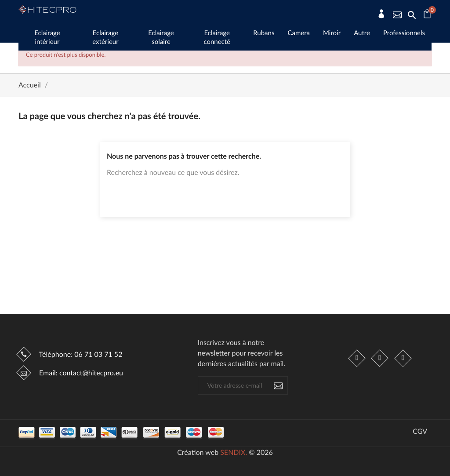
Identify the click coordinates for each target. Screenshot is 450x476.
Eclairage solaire (161, 37)
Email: (80, 373)
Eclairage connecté (217, 37)
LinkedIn (403, 358)
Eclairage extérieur (105, 37)
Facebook (357, 358)
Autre (362, 33)
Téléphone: (80, 354)
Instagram (380, 358)
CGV (420, 432)
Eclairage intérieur (47, 37)
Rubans (264, 33)
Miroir (332, 33)
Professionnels (404, 33)
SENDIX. (234, 452)
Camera (299, 33)
